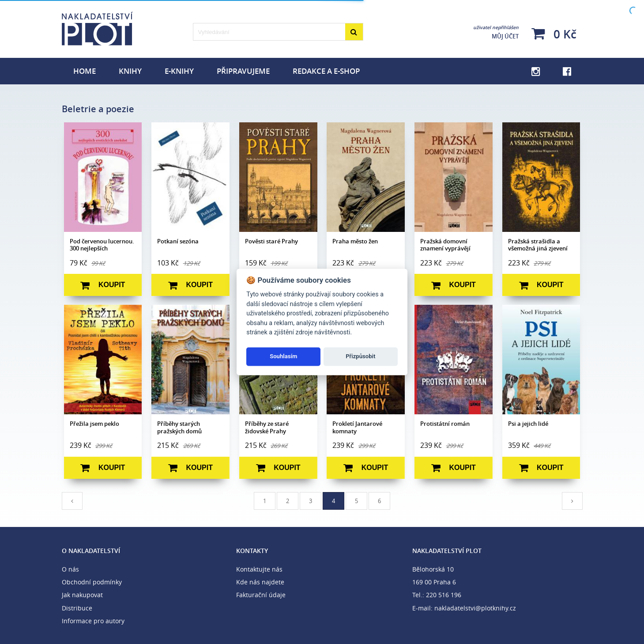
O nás (70, 569)
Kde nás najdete (260, 582)
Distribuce (77, 608)
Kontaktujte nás (259, 569)
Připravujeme (243, 71)
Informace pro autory (93, 621)
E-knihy (179, 71)
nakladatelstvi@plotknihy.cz (475, 608)
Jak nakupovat (82, 595)
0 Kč (554, 34)
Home (85, 71)
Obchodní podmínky (92, 582)
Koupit (103, 285)
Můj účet (496, 32)
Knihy (130, 71)
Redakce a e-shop (326, 71)
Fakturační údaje (261, 595)
